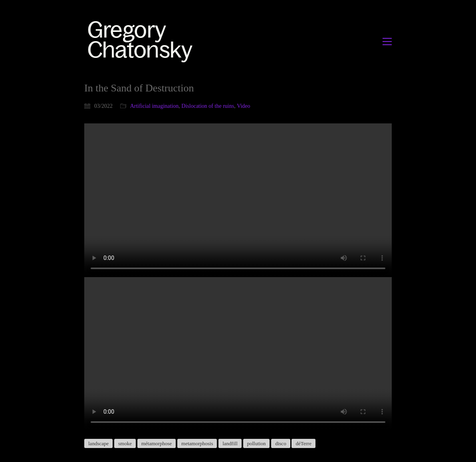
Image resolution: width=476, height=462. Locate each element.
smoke (125, 443)
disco (281, 443)
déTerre (303, 443)
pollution (257, 443)
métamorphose (157, 443)
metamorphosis (197, 443)
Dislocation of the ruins (208, 106)
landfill (230, 443)
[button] (387, 42)
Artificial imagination (155, 106)
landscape (98, 443)
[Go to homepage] (142, 41)
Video (243, 106)
